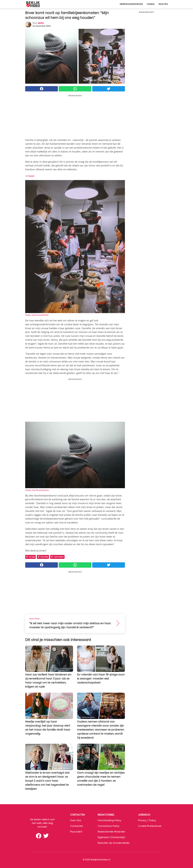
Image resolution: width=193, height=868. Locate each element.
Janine (41, 23)
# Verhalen (57, 557)
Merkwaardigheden (131, 4)
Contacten (77, 826)
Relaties (163, 4)
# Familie (43, 557)
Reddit (31, 176)
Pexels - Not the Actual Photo (37, 315)
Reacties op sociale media (114, 843)
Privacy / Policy (147, 820)
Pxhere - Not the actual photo (37, 490)
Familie (151, 4)
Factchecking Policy (109, 820)
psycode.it (76, 832)
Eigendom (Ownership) (112, 837)
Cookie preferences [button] (150, 826)
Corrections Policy (109, 826)
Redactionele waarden (111, 832)
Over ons (76, 820)
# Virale (30, 557)
